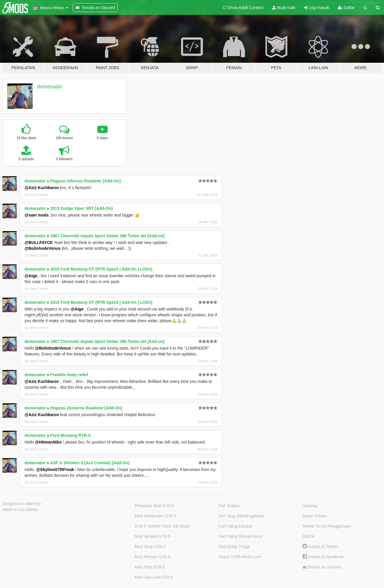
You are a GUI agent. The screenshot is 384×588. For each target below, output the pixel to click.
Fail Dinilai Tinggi (234, 547)
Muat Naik (284, 8)
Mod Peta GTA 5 (150, 567)
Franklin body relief (69, 375)
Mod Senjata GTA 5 (152, 536)
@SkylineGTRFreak (55, 470)
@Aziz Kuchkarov (42, 188)
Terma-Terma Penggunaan (327, 526)
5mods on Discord (322, 567)
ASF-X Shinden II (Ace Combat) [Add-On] (90, 463)
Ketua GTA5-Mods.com (240, 557)
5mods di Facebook (323, 557)
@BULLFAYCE (39, 242)
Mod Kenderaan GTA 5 (155, 516)
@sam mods (37, 215)
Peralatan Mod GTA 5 (154, 506)
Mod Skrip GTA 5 (150, 547)
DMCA (309, 536)
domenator (50, 87)
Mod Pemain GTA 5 (152, 557)
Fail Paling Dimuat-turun (241, 536)
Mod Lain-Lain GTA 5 (154, 577)
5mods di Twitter (320, 547)
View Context (37, 195)
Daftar (346, 8)
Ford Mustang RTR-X (71, 435)
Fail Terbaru (230, 506)
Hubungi (310, 506)
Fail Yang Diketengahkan (241, 516)
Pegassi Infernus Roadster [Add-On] (85, 181)
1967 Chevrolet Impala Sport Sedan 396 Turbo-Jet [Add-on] (107, 236)
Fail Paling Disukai (236, 526)
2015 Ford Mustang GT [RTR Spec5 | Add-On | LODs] (101, 269)
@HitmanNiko (48, 442)
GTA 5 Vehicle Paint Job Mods (162, 526)
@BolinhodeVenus (42, 248)
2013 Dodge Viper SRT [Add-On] (81, 208)
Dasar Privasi (315, 516)
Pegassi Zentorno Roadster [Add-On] (86, 408)
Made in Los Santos (20, 510)
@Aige (31, 276)
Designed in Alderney (22, 504)
